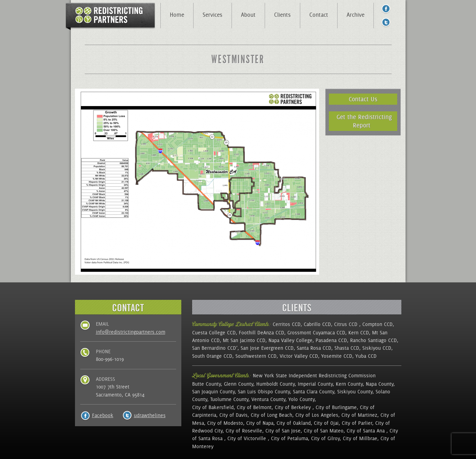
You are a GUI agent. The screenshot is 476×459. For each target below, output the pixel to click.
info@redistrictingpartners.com (131, 332)
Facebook (103, 415)
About (248, 15)
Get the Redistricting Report (364, 121)
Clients (282, 15)
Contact (319, 15)
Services (213, 15)
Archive (356, 15)
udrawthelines (150, 415)
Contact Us (363, 99)
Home (177, 15)
